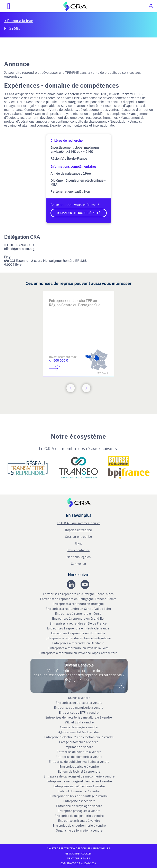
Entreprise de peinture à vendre (79, 752)
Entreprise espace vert (79, 801)
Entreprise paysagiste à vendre (79, 811)
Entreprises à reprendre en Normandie (78, 633)
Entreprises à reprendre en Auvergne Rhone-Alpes (79, 594)
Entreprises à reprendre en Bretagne (78, 604)
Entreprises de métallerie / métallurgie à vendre (79, 717)
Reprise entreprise (78, 530)
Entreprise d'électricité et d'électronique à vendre (79, 737)
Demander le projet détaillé (78, 213)
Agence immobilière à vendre (79, 732)
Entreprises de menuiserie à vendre (79, 707)
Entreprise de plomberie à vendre (79, 757)
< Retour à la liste (19, 21)
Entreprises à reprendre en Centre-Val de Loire (79, 609)
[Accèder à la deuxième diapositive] (78, 298)
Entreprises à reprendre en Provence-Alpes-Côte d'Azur (79, 653)
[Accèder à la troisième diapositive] (95, 298)
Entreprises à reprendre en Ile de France (78, 623)
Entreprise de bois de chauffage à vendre (79, 796)
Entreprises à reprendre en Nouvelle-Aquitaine (79, 638)
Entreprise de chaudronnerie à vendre (79, 825)
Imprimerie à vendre (79, 747)
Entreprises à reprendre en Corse (78, 613)
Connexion (79, 563)
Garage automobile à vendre (79, 742)
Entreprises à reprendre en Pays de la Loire (78, 648)
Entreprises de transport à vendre (79, 703)
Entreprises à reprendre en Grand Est (79, 618)
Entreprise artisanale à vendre (79, 820)
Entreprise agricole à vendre (79, 766)
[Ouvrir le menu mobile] (5, 6)
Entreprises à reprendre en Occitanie (79, 643)
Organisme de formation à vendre (79, 830)
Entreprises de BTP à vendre (79, 712)
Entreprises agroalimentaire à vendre (79, 786)
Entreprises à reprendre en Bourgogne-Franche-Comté (79, 599)
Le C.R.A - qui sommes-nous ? (78, 523)
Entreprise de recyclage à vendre (79, 806)
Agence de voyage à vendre (79, 727)
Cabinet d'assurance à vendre (79, 791)
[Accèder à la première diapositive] (62, 298)
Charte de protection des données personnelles (78, 848)
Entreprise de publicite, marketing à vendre (79, 762)
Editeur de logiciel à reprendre (79, 771)
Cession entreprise (78, 536)
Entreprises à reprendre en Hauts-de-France (78, 628)
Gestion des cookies (78, 853)
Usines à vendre (79, 698)
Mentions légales (78, 557)
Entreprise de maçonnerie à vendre (79, 816)
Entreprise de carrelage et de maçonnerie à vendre (79, 776)
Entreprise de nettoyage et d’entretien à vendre (79, 781)
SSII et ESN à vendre (79, 722)
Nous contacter (78, 550)
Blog (78, 543)
